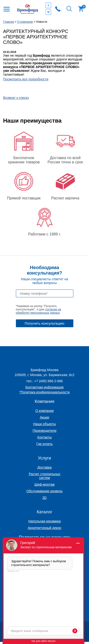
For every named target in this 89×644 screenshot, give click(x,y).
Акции (44, 417)
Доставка (44, 467)
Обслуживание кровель (44, 491)
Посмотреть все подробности (26, 79)
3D (45, 498)
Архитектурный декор (44, 528)
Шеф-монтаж (44, 484)
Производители (44, 431)
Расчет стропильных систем (44, 476)
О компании (44, 411)
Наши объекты (44, 424)
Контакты (44, 437)
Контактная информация (44, 387)
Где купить (44, 444)
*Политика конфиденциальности (45, 392)
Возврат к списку (16, 98)
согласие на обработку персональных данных (39, 311)
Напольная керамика (44, 521)
